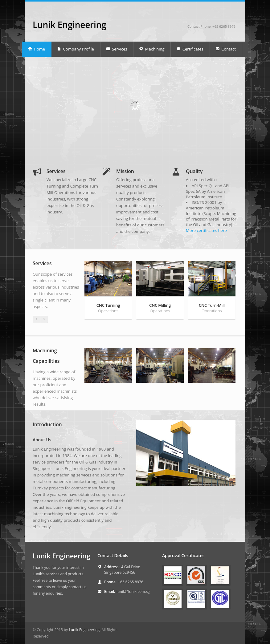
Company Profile (76, 49)
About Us (42, 440)
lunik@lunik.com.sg (133, 591)
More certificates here (206, 230)
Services (117, 49)
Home (36, 49)
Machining (152, 49)
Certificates (190, 49)
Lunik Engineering (70, 25)
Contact (226, 49)
